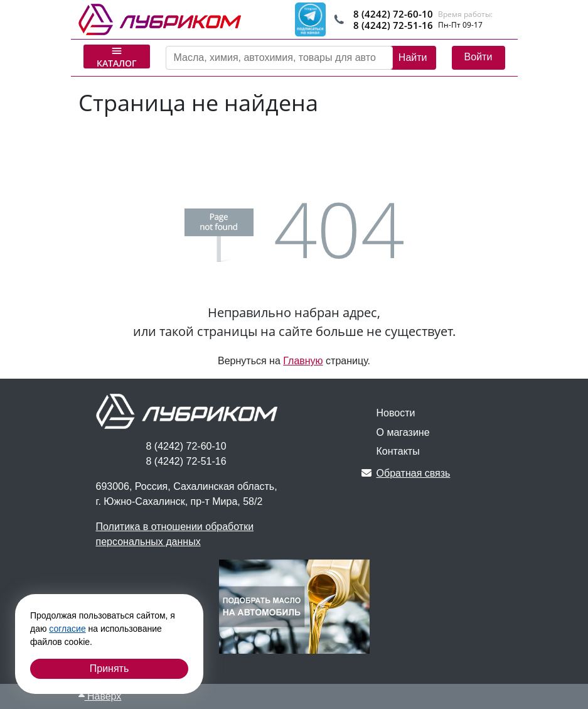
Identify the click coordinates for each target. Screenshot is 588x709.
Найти (413, 57)
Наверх (100, 696)
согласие (67, 629)
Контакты (398, 451)
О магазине (403, 432)
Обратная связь (406, 473)
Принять (110, 668)
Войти (478, 57)
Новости (396, 413)
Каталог (117, 57)
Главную (303, 361)
